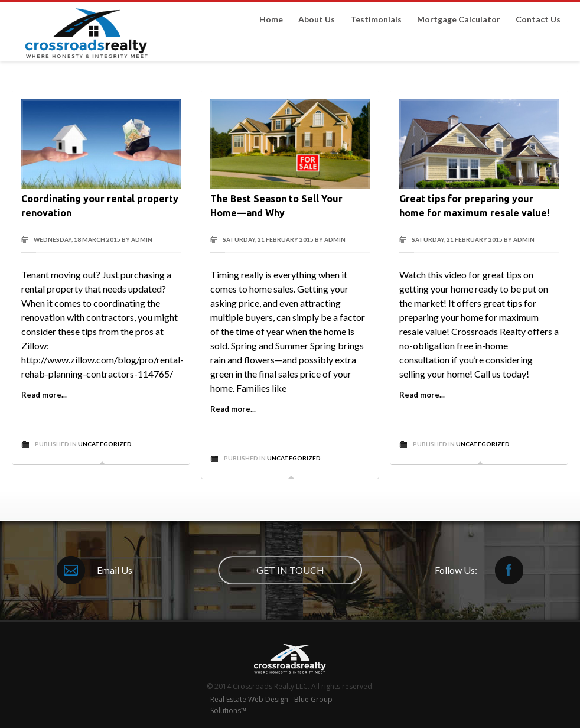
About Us (317, 19)
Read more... (44, 395)
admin (142, 239)
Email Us (95, 570)
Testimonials (376, 19)
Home (271, 19)
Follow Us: (479, 570)
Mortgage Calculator (459, 19)
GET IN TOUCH (290, 570)
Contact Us (538, 19)
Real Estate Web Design (250, 699)
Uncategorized (105, 444)
